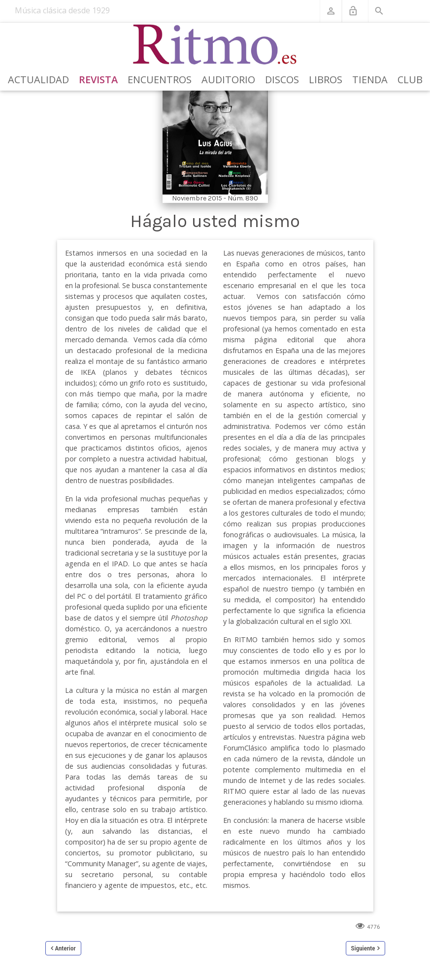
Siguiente (363, 948)
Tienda (370, 80)
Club (410, 80)
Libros (326, 80)
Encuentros (160, 80)
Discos (282, 80)
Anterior (66, 948)
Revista (98, 80)
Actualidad (38, 80)
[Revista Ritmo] (215, 45)
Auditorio (228, 80)
